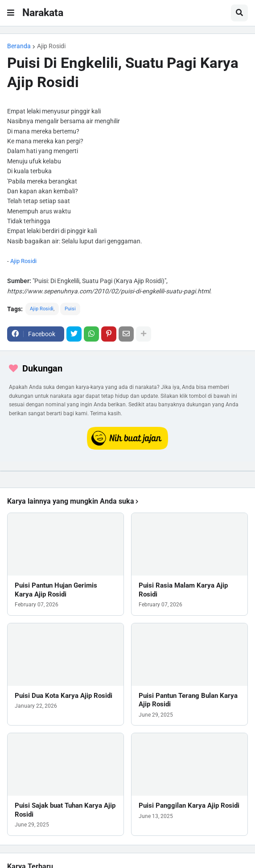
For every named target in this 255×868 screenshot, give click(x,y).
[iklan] (127, 471)
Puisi (70, 309)
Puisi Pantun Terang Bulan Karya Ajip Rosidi (188, 700)
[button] (11, 13)
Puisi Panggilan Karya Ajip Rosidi (189, 805)
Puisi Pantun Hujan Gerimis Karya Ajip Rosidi (56, 590)
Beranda (19, 46)
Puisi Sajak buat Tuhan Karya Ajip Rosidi (65, 810)
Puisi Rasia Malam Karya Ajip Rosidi (183, 590)
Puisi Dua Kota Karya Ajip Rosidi (64, 696)
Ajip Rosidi (51, 46)
